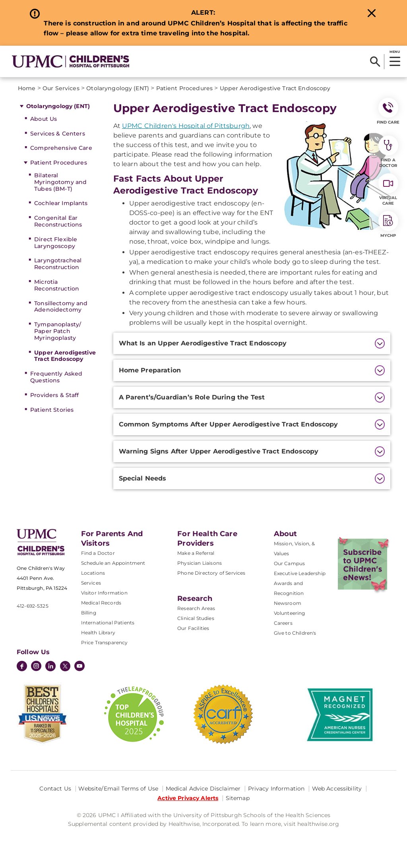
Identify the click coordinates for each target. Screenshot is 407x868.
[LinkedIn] (50, 667)
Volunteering (290, 613)
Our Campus (290, 563)
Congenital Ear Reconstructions (58, 221)
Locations (93, 573)
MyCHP (388, 225)
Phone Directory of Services (211, 573)
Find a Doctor (98, 553)
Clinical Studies (196, 618)
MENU (394, 52)
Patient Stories (52, 410)
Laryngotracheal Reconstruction (58, 264)
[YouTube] (79, 667)
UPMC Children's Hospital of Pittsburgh (186, 126)
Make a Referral (196, 553)
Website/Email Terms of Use (118, 789)
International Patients (108, 623)
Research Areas (196, 608)
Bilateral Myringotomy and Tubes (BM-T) (60, 182)
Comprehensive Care (61, 148)
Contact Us (55, 789)
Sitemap (238, 798)
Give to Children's (295, 633)
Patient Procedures (59, 163)
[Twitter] (65, 666)
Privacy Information (276, 789)
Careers (283, 623)
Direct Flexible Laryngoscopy (56, 243)
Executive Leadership (300, 573)
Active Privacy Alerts (188, 798)
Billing (89, 613)
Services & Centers (58, 134)
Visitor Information (104, 593)
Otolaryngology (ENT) (58, 106)
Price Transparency (105, 642)
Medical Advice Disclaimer (203, 789)
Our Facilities (193, 628)
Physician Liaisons (200, 563)
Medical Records (101, 603)
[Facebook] (22, 667)
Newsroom (288, 603)
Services (91, 583)
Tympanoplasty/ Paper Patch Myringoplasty (58, 331)
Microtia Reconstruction (57, 285)
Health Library (98, 633)
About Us (44, 119)
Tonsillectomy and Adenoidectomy (61, 307)
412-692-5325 (33, 606)
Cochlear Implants (61, 203)
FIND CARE (388, 111)
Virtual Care (388, 190)
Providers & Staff (54, 395)
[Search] (375, 62)
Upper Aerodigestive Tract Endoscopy (65, 356)
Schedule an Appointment (113, 563)
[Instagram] (36, 667)
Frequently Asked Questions (56, 377)
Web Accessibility (337, 789)
